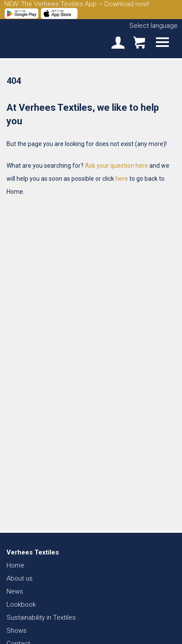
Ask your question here (116, 166)
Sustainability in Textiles (41, 617)
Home (15, 565)
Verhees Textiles (37, 38)
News (15, 591)
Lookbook (21, 604)
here (122, 179)
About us (20, 578)
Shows (17, 631)
